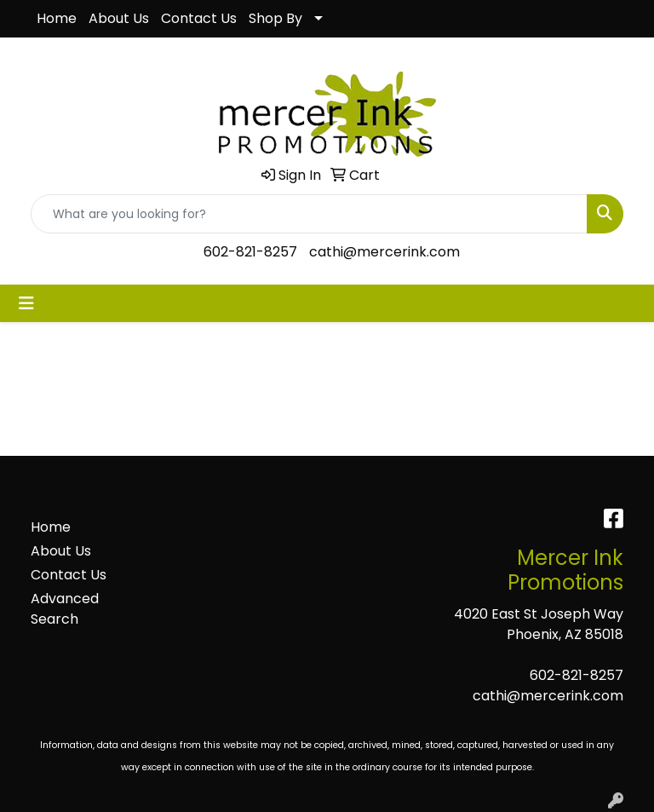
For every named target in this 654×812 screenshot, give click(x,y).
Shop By (275, 18)
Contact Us (199, 18)
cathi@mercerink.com (384, 252)
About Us (119, 18)
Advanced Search (65, 609)
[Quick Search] (309, 214)
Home (57, 18)
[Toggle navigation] (26, 303)
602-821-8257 (250, 252)
